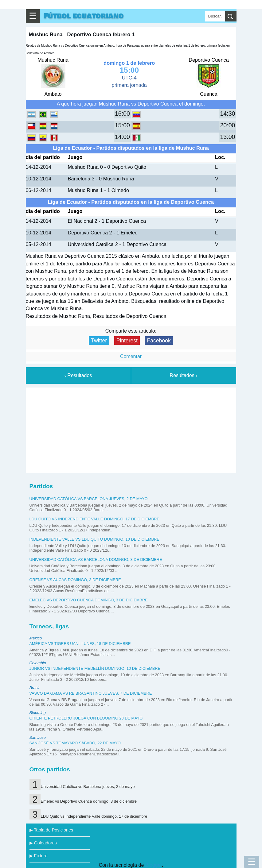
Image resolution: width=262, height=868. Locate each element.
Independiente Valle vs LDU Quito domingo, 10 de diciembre (94, 539)
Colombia (38, 663)
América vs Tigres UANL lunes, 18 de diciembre (80, 644)
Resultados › (184, 375)
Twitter (99, 341)
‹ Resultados (78, 375)
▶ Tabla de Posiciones (51, 830)
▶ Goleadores (43, 843)
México (36, 638)
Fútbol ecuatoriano (84, 16)
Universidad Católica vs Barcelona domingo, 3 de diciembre (96, 559)
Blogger (154, 865)
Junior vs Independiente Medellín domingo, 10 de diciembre (95, 668)
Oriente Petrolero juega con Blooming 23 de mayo (86, 718)
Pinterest (127, 341)
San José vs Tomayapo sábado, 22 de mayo (75, 743)
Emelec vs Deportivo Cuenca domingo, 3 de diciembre (89, 600)
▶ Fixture (39, 856)
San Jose (38, 737)
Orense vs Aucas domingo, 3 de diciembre (75, 580)
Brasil (34, 688)
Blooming (38, 713)
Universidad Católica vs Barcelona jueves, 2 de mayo (89, 499)
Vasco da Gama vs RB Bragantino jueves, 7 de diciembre (91, 693)
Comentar (131, 356)
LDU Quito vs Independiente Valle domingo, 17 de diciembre (94, 519)
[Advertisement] (131, 429)
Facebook (159, 341)
